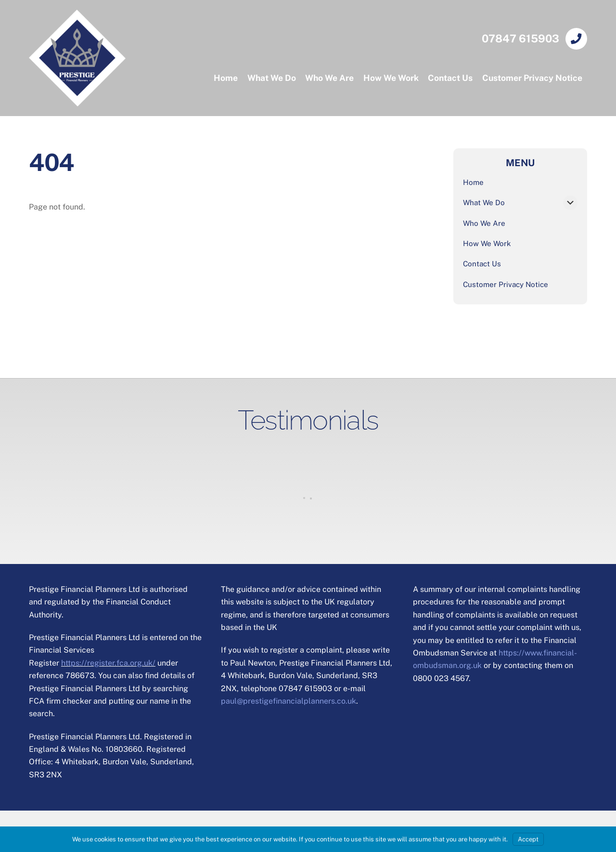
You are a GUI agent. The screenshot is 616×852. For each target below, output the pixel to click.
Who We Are (329, 78)
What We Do (272, 78)
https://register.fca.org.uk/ (108, 663)
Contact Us (450, 78)
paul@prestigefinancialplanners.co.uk (289, 701)
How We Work (391, 78)
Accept (528, 839)
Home (226, 78)
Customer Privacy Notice (532, 78)
